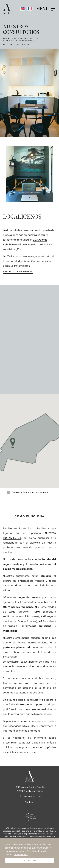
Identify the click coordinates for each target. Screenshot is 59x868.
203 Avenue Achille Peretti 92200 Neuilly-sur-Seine (30, 789)
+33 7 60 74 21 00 (20, 44)
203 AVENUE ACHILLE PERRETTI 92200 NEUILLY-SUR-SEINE (20, 39)
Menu (42, 9)
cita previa (44, 230)
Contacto (30, 802)
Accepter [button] (29, 861)
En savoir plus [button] (21, 854)
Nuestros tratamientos (18, 272)
